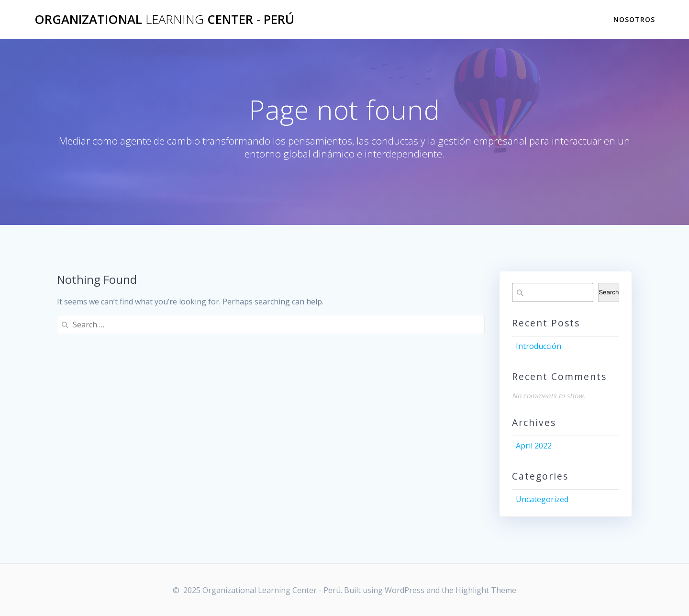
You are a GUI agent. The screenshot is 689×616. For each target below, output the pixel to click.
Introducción (539, 346)
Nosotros (634, 19)
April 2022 (534, 446)
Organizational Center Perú (164, 20)
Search (609, 292)
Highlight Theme (486, 590)
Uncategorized (542, 499)
